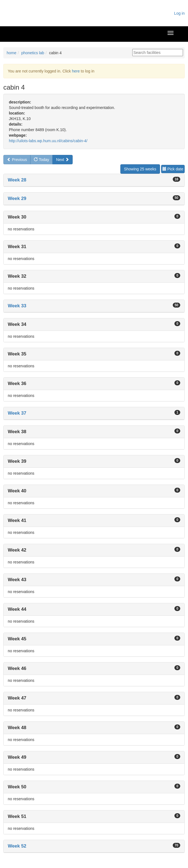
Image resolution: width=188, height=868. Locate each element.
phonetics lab (33, 53)
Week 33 (17, 306)
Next (63, 160)
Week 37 (17, 413)
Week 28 (17, 180)
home (12, 53)
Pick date (173, 169)
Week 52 (17, 846)
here (76, 71)
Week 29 (17, 198)
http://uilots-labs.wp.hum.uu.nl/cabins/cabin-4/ (48, 141)
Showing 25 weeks (140, 169)
